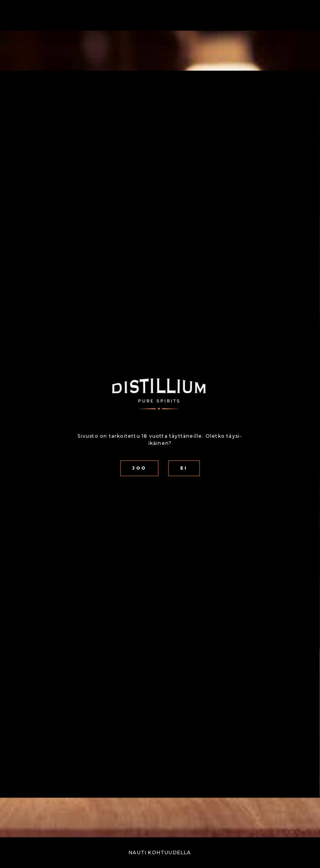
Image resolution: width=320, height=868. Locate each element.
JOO (139, 468)
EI (184, 468)
